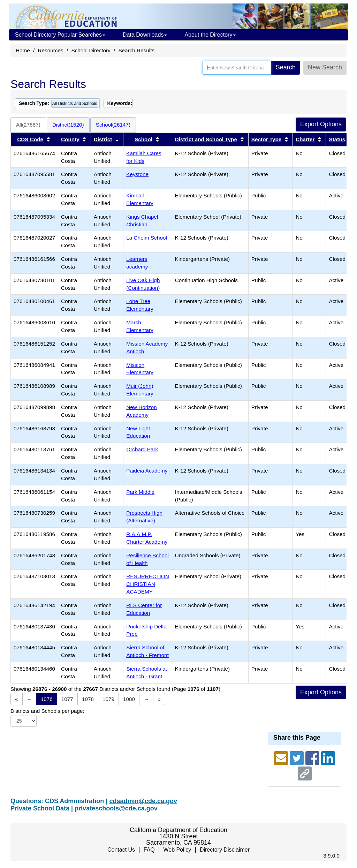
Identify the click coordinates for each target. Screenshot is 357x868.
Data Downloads (145, 35)
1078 (88, 699)
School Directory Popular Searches (60, 35)
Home (23, 50)
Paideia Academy (147, 471)
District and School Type (206, 139)
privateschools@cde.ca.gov (116, 808)
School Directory (91, 50)
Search (286, 67)
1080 (129, 699)
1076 (47, 699)
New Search (325, 67)
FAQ (149, 850)
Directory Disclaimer (225, 850)
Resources (51, 50)
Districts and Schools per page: (47, 711)
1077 (67, 699)
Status (337, 139)
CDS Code (30, 139)
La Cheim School (147, 238)
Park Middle (140, 492)
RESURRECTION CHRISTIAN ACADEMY (147, 584)
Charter (305, 139)
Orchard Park (142, 449)
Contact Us (121, 850)
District (103, 139)
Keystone (137, 174)
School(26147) (113, 125)
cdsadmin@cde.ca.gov (143, 801)
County (70, 139)
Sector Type (266, 139)
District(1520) (68, 125)
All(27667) (28, 125)
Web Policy (177, 850)
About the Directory (210, 35)
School (143, 139)
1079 (108, 699)
